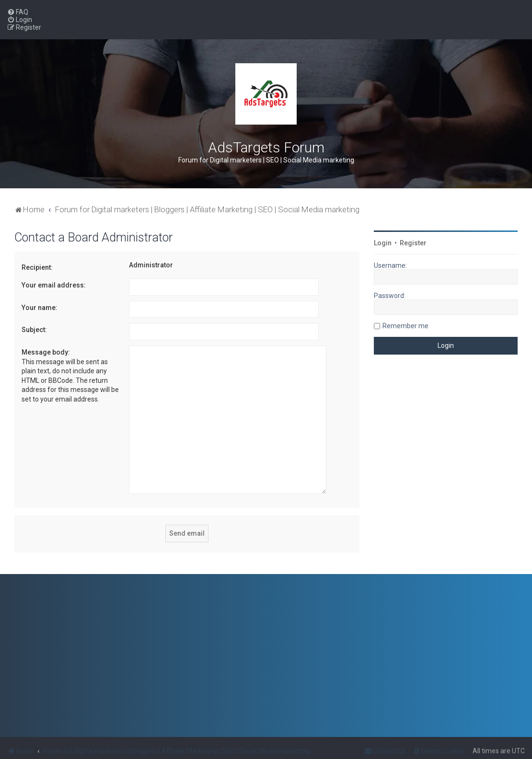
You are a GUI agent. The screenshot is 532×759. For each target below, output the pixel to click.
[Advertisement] (446, 443)
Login (383, 243)
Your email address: (54, 285)
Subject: (34, 330)
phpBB (55, 748)
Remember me (405, 326)
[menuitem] (18, 12)
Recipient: (37, 267)
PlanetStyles (124, 748)
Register (413, 243)
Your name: (40, 308)
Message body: (46, 352)
